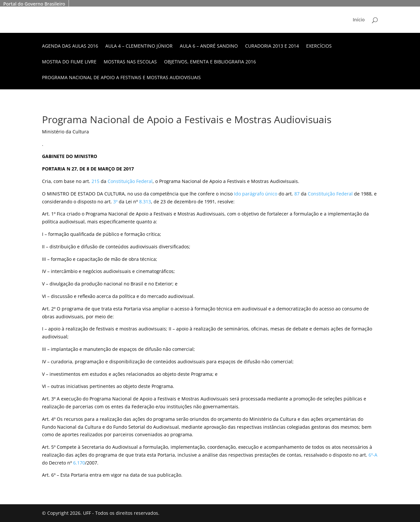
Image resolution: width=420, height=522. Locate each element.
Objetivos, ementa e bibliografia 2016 (210, 62)
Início (359, 20)
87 (297, 194)
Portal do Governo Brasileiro (34, 4)
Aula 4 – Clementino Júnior (139, 46)
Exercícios (319, 46)
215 (95, 181)
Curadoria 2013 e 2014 (272, 46)
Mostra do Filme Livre (69, 62)
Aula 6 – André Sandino (209, 46)
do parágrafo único (256, 194)
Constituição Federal (130, 181)
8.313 (145, 202)
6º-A (373, 455)
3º (115, 202)
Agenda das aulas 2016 (70, 46)
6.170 (79, 463)
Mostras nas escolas (130, 62)
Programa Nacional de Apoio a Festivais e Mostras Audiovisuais (121, 78)
